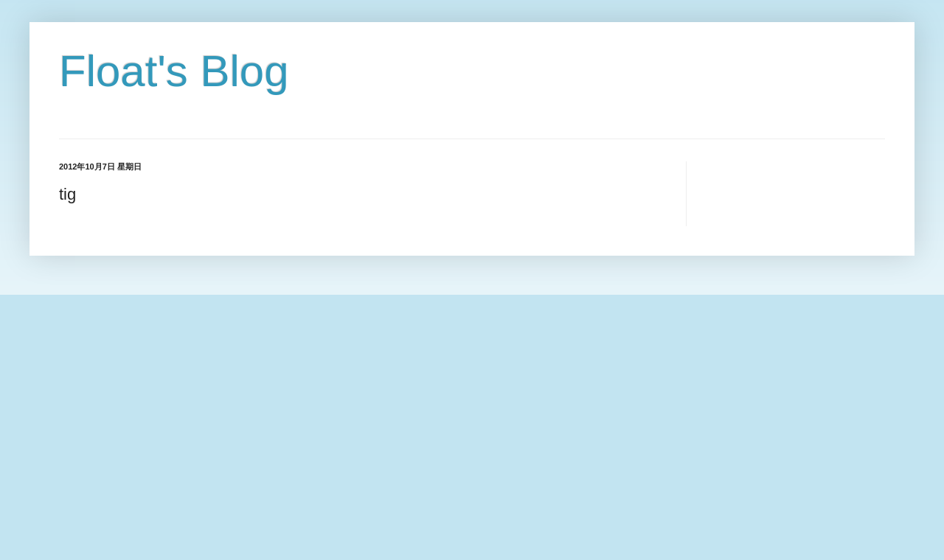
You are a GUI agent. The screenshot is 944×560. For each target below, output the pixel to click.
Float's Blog (174, 71)
